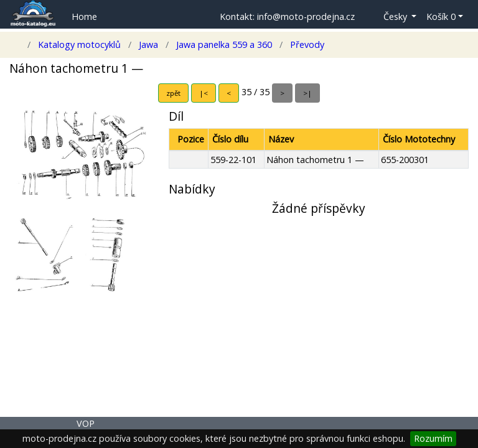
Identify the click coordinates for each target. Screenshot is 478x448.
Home (84, 16)
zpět (173, 93)
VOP (86, 423)
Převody (306, 44)
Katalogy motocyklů (79, 44)
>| (307, 93)
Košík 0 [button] (441, 16)
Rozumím (433, 438)
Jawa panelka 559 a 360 (224, 44)
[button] (391, 17)
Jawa (148, 44)
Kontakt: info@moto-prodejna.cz (287, 16)
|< (204, 93)
